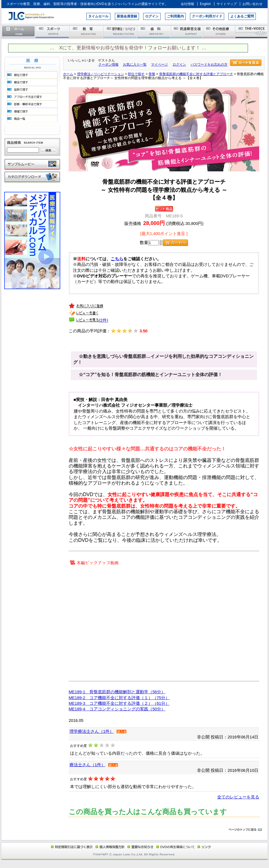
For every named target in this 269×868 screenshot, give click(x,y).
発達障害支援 (187, 32)
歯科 (154, 32)
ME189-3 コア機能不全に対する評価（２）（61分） (119, 703)
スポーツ (53, 32)
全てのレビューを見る (238, 797)
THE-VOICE (252, 32)
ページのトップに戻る (134, 830)
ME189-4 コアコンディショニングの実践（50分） (117, 709)
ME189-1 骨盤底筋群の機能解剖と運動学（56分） (117, 692)
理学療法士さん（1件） (92, 731)
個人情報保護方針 (109, 847)
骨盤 (152, 74)
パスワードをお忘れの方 (209, 65)
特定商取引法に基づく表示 (71, 847)
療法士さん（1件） (87, 765)
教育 (86, 32)
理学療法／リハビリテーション (120, 32)
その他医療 (220, 32)
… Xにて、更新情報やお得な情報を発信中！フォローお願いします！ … (128, 48)
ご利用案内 (175, 16)
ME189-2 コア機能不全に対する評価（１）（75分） (119, 698)
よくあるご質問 (242, 16)
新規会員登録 (127, 16)
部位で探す (136, 74)
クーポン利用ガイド (207, 16)
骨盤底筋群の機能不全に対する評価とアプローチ (196, 74)
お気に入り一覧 (135, 65)
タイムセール (98, 16)
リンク (204, 847)
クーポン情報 (108, 65)
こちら (117, 259)
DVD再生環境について (176, 847)
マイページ (159, 65)
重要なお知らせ (139, 847)
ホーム (18, 32)
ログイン (152, 16)
